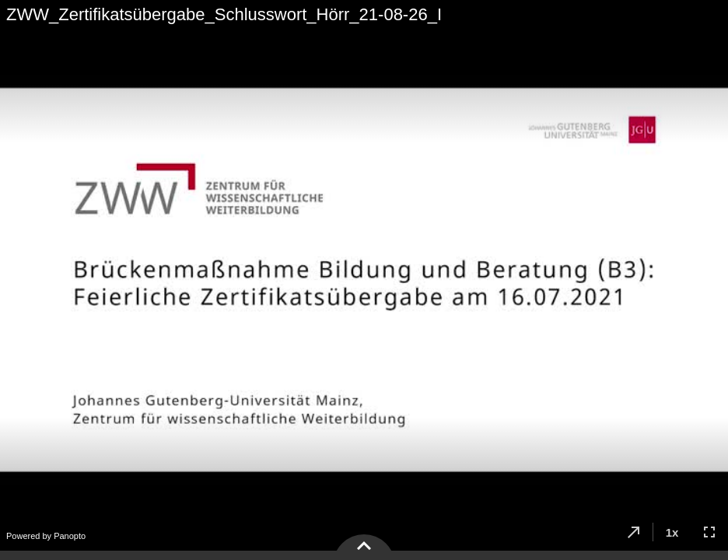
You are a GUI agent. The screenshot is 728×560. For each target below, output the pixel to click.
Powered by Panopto (46, 536)
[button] (634, 532)
